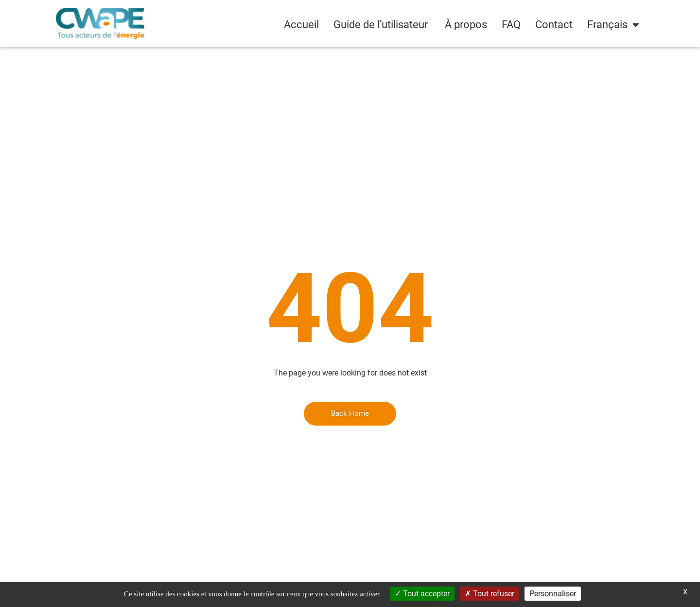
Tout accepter (422, 594)
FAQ (511, 25)
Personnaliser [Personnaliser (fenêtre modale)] (553, 594)
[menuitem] (613, 25)
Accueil (301, 25)
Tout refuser (490, 594)
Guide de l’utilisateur (382, 25)
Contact (554, 25)
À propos (466, 25)
